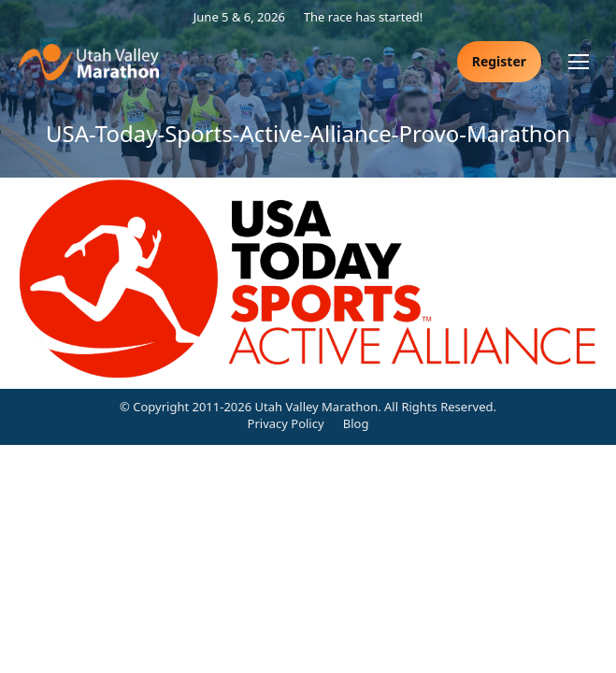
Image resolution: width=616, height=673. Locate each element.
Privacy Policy (286, 423)
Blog (356, 423)
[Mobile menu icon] (579, 62)
